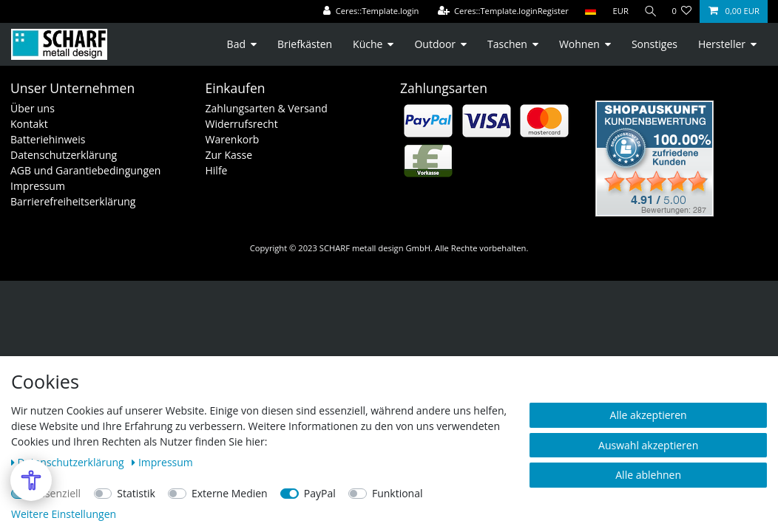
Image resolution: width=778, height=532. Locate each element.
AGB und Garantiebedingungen (85, 170)
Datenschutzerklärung (64, 155)
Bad (236, 44)
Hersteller (722, 44)
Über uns (33, 108)
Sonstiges (654, 44)
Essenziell (58, 493)
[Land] (588, 11)
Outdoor (435, 44)
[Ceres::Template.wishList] (681, 11)
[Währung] (618, 11)
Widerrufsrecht (242, 124)
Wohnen (579, 44)
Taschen (507, 44)
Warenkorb (233, 139)
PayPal (320, 493)
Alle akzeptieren (649, 415)
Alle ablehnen (648, 475)
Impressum (38, 186)
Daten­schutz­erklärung (69, 462)
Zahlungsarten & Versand (267, 108)
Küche (368, 44)
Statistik (136, 493)
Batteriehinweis (48, 139)
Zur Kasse (229, 155)
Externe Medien (230, 493)
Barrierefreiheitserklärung (73, 201)
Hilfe (217, 170)
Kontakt (29, 124)
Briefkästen (305, 44)
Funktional (398, 493)
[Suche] (649, 11)
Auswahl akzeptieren (648, 445)
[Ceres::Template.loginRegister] (501, 11)
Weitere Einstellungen (64, 514)
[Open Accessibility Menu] (31, 480)
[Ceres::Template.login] (368, 11)
